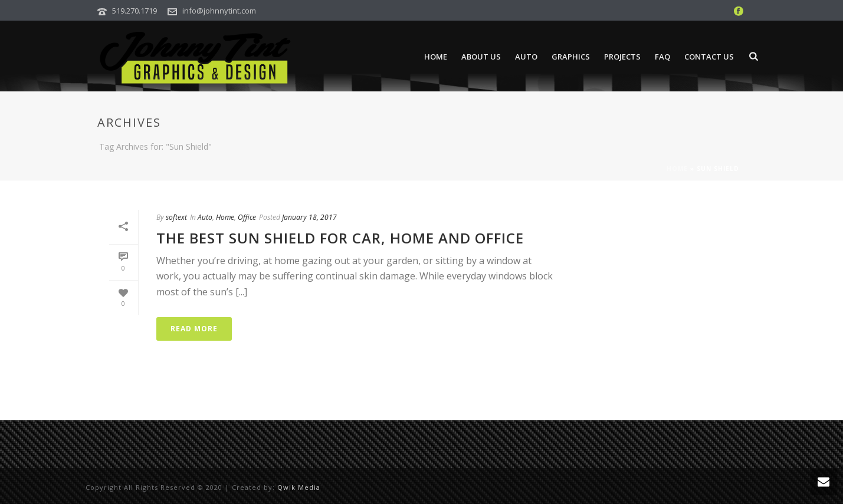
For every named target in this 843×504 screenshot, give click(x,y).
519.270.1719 (135, 11)
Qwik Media (299, 487)
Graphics (571, 57)
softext (176, 217)
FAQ (662, 57)
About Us (481, 57)
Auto (526, 57)
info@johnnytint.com (219, 11)
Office (247, 217)
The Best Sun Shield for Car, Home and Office (340, 238)
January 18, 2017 (309, 217)
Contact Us (709, 57)
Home (436, 57)
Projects (622, 57)
